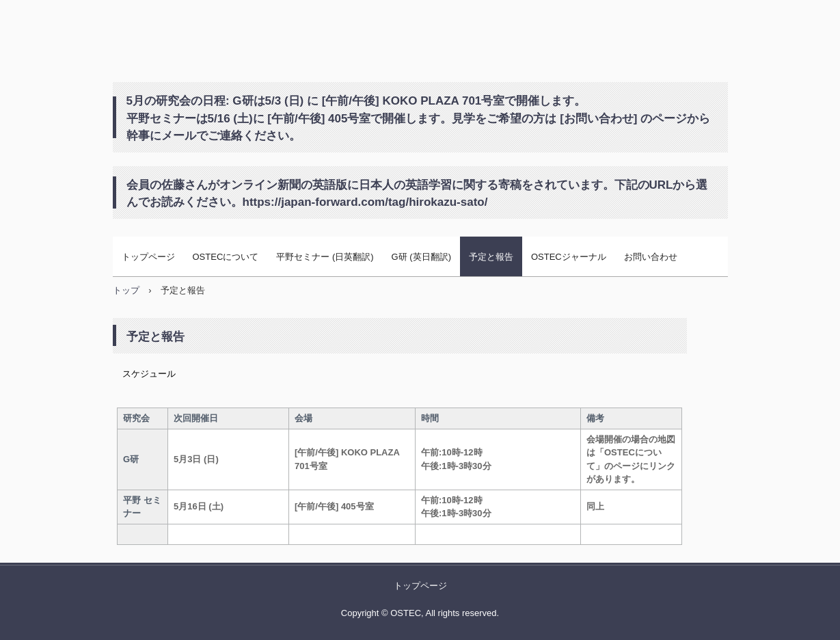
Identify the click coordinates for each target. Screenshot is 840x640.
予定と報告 (491, 257)
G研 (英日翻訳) (421, 257)
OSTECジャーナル (569, 257)
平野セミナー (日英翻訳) (325, 257)
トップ (126, 290)
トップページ (148, 257)
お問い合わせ (651, 257)
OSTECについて (226, 257)
